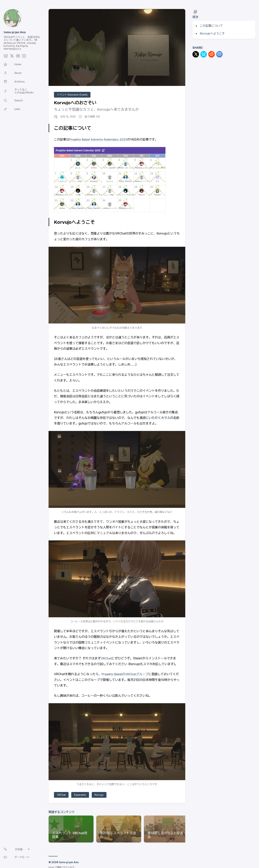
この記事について (211, 26)
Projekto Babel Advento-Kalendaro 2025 (98, 139)
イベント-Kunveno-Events (72, 95)
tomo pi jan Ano (15, 32)
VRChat (106, 658)
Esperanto (80, 795)
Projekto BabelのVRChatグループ (125, 674)
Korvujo (99, 795)
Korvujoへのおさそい (75, 103)
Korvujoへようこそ (212, 33)
